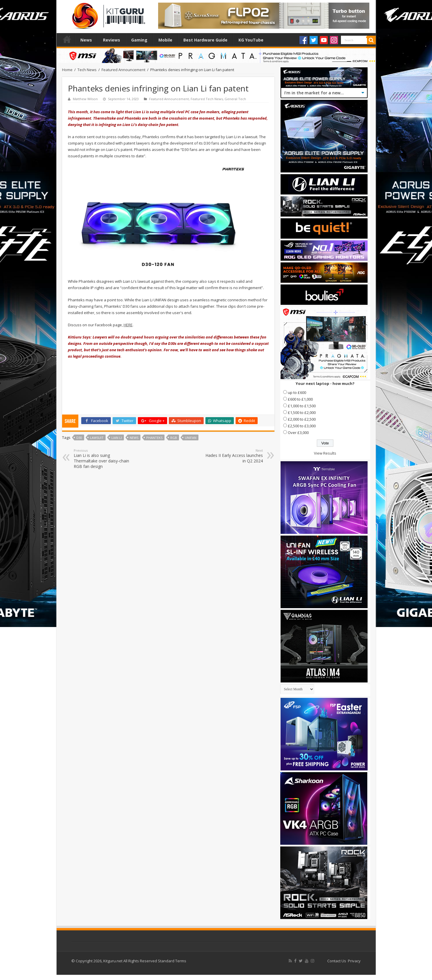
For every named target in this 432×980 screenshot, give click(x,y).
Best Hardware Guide (205, 40)
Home (67, 39)
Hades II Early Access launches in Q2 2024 (233, 456)
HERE (128, 325)
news (134, 438)
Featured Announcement (123, 70)
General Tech (235, 99)
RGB (174, 438)
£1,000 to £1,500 (302, 406)
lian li (117, 438)
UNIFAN (191, 438)
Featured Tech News (207, 99)
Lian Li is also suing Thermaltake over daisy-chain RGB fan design (103, 459)
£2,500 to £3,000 (302, 426)
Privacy (354, 961)
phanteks (154, 438)
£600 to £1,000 (300, 399)
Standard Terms (172, 961)
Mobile (165, 40)
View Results (325, 453)
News (86, 40)
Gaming (139, 40)
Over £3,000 (298, 433)
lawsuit (97, 438)
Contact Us (337, 961)
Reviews (112, 40)
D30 (79, 438)
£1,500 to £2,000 (302, 412)
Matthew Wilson (85, 99)
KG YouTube (251, 40)
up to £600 (297, 392)
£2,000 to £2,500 (302, 419)
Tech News (87, 70)
